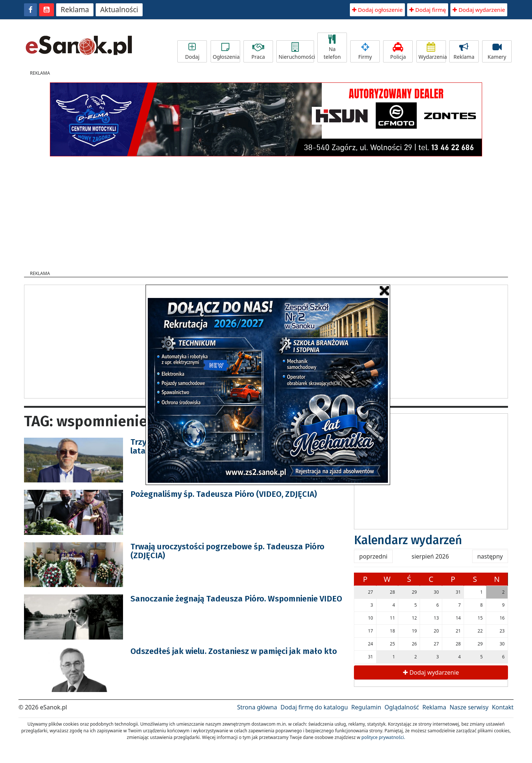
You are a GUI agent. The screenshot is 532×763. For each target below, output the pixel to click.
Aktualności (119, 10)
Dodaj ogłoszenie (377, 10)
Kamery (497, 51)
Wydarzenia (432, 51)
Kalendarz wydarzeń (408, 540)
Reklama (75, 10)
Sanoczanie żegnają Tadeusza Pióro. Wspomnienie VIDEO (236, 599)
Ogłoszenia (226, 51)
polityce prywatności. (383, 737)
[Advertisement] (266, 211)
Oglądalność (402, 707)
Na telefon (332, 48)
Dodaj (192, 51)
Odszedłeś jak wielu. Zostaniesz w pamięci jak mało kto (234, 651)
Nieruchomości (296, 51)
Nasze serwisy (469, 707)
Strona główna (257, 707)
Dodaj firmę (428, 10)
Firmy (365, 51)
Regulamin (366, 707)
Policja (398, 51)
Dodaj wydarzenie (479, 10)
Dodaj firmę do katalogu (314, 707)
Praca (258, 51)
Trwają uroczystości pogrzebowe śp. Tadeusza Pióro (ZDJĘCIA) (227, 551)
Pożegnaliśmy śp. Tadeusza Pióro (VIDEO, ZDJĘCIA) (224, 494)
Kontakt (503, 707)
